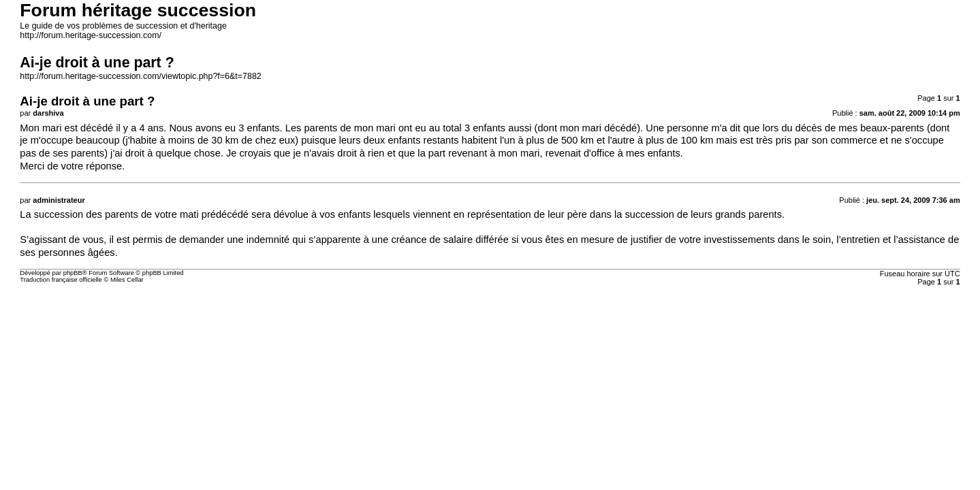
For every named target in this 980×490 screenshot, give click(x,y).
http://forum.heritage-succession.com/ (91, 35)
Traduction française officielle (61, 280)
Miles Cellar (127, 280)
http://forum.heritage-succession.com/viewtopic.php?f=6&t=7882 (140, 76)
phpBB (73, 273)
